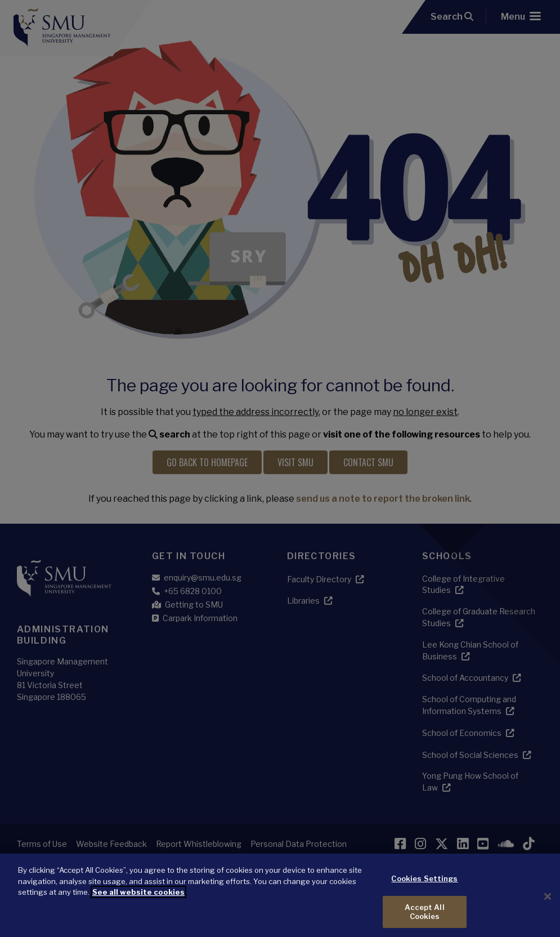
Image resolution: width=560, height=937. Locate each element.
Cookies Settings (424, 888)
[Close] (548, 906)
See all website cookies (138, 902)
